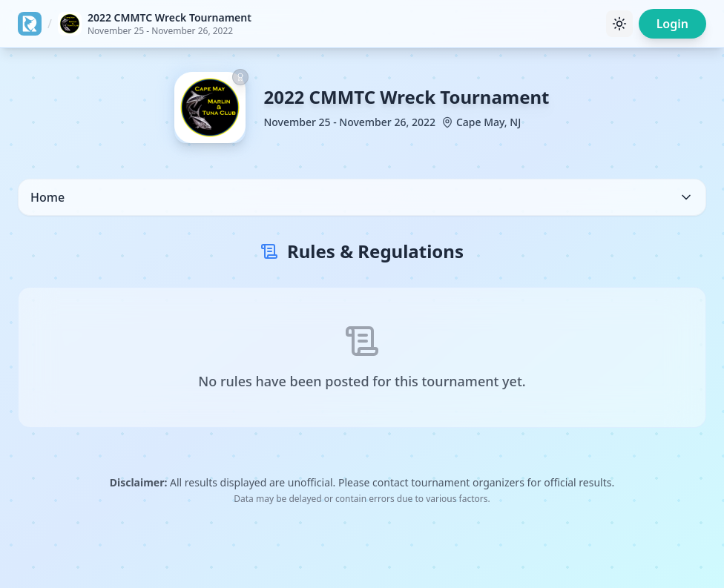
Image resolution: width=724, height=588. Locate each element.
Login (672, 24)
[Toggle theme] (619, 24)
